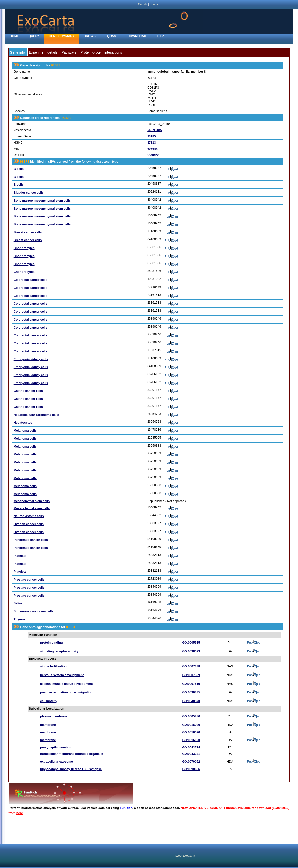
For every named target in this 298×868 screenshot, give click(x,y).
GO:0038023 (191, 651)
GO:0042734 (191, 748)
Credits (142, 4)
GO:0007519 (191, 684)
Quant (112, 36)
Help (160, 36)
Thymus (20, 619)
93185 (152, 136)
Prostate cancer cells (29, 580)
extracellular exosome (56, 762)
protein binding (52, 643)
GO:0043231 (191, 754)
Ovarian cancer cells (29, 524)
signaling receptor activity (59, 651)
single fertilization (53, 666)
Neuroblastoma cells (29, 516)
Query (34, 36)
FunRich (126, 808)
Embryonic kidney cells (31, 359)
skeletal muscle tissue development (67, 684)
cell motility (49, 701)
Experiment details (43, 52)
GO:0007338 (191, 666)
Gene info (18, 52)
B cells (19, 169)
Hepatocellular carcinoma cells (36, 415)
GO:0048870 (191, 701)
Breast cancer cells (28, 232)
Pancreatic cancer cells (31, 540)
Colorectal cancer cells (31, 280)
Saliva (18, 603)
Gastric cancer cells (28, 391)
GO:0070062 (191, 762)
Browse (91, 36)
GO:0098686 (191, 769)
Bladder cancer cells (29, 193)
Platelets (20, 556)
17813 (152, 143)
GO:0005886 (191, 716)
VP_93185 (154, 130)
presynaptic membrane (57, 748)
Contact (154, 4)
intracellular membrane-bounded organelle (72, 754)
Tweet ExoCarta (185, 855)
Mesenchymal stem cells (32, 501)
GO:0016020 (191, 725)
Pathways (69, 52)
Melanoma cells (25, 431)
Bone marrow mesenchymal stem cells (42, 201)
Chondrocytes (24, 248)
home (14, 36)
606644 (152, 149)
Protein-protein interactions (101, 52)
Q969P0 (153, 155)
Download (137, 36)
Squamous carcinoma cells (34, 611)
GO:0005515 (191, 643)
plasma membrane (54, 716)
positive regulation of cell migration (66, 692)
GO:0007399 (191, 675)
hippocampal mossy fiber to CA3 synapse (71, 769)
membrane (48, 725)
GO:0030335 (191, 692)
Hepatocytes (23, 423)
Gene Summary (61, 36)
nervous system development (62, 675)
